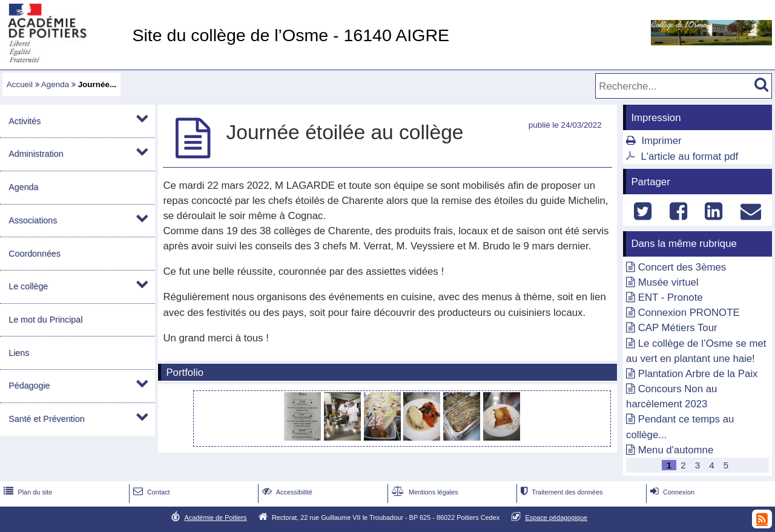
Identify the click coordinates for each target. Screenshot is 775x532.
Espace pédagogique (557, 517)
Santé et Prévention (46, 419)
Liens (19, 353)
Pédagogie (29, 386)
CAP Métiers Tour (678, 328)
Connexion (671, 492)
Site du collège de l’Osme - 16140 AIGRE (291, 35)
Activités (25, 121)
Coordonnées (35, 254)
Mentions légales (424, 492)
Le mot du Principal (45, 320)
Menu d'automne (676, 450)
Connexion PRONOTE (689, 313)
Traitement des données (560, 492)
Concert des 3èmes (682, 267)
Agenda (55, 84)
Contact (150, 492)
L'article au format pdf (689, 156)
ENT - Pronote (671, 297)
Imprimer (661, 141)
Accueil (20, 84)
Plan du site (27, 492)
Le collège (28, 286)
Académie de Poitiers (215, 517)
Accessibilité (286, 492)
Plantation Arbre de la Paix (698, 374)
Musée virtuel (668, 282)
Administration (36, 154)
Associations (33, 220)
